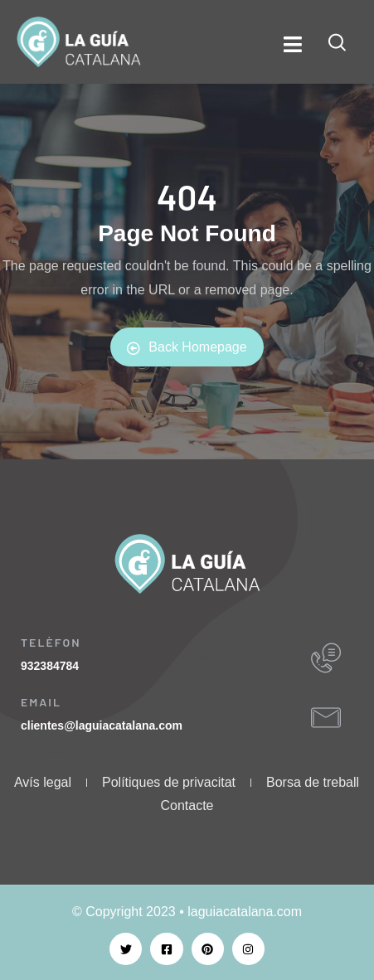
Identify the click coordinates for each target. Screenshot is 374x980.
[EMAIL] (326, 718)
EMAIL (41, 702)
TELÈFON (51, 642)
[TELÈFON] (326, 658)
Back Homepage (187, 347)
